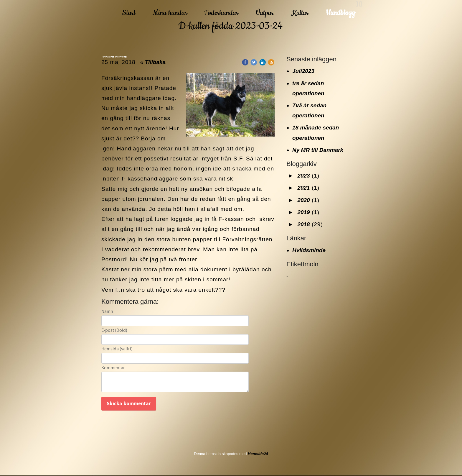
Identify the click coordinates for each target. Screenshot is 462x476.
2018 (303, 224)
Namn (107, 312)
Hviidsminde (309, 250)
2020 (303, 200)
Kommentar (113, 368)
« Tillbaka (153, 62)
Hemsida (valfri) (117, 349)
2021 (303, 188)
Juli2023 (303, 71)
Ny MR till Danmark (318, 150)
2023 (303, 176)
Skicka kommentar (129, 404)
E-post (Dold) (114, 330)
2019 (303, 212)
